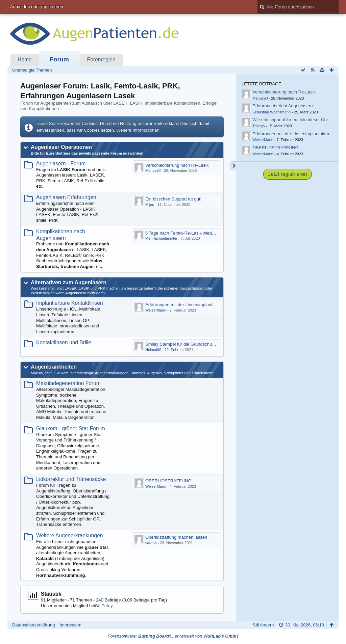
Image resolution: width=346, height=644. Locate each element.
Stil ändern (263, 625)
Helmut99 (153, 350)
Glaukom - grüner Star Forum (71, 428)
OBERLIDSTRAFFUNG (168, 481)
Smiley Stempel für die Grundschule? (182, 344)
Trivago (258, 126)
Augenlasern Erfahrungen (66, 197)
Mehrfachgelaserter (161, 238)
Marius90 (153, 170)
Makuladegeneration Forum (68, 383)
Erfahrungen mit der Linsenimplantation (184, 305)
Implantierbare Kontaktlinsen (70, 303)
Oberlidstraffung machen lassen (176, 537)
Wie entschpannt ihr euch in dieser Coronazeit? (299, 120)
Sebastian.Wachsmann (271, 112)
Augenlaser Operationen (61, 147)
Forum (59, 59)
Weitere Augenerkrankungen (69, 535)
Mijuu (150, 205)
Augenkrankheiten (54, 367)
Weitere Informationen (138, 130)
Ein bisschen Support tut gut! (173, 199)
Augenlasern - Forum (61, 164)
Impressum (70, 625)
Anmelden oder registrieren (37, 7)
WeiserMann (156, 310)
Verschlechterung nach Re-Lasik (177, 165)
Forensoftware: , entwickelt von (173, 636)
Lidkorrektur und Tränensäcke (71, 479)
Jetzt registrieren (287, 174)
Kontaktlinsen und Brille (64, 342)
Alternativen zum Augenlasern (69, 282)
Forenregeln (101, 60)
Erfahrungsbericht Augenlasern (283, 106)
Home (25, 60)
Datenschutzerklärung (33, 625)
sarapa (151, 543)
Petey (107, 606)
